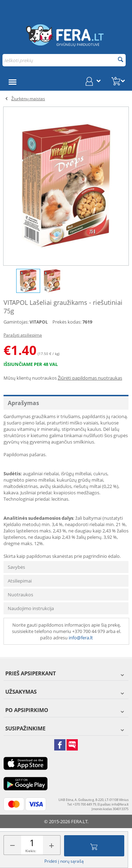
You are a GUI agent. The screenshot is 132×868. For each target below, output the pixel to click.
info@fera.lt (81, 638)
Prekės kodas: (67, 322)
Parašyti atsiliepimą (23, 335)
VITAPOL (39, 322)
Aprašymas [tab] (23, 403)
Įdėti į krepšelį (94, 846)
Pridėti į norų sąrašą (64, 861)
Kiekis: (31, 851)
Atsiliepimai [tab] (20, 581)
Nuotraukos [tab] (20, 595)
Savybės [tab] (16, 567)
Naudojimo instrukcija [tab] (31, 608)
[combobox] (64, 60)
